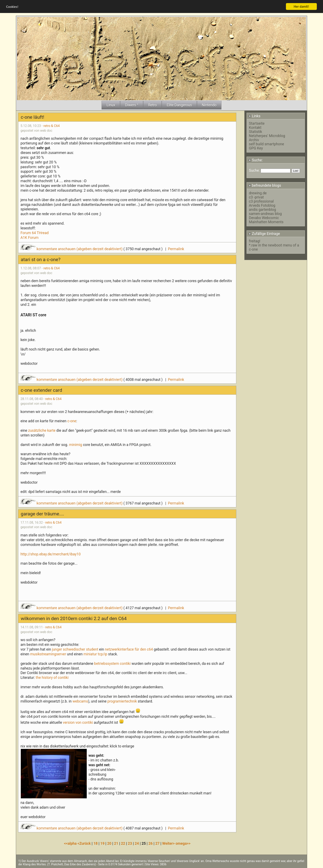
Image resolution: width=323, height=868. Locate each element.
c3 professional (261, 201)
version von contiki (78, 722)
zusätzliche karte (42, 430)
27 (157, 843)
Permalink (176, 249)
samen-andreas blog (265, 213)
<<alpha (71, 843)
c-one (72, 421)
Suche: (256, 160)
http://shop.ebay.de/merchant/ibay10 (50, 554)
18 (96, 843)
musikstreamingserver (48, 654)
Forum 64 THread (35, 233)
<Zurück (85, 843)
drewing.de (258, 193)
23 (130, 843)
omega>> (183, 843)
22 (123, 843)
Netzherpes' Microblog (267, 136)
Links (255, 116)
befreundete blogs (265, 185)
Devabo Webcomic (264, 218)
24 (137, 843)
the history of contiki (52, 677)
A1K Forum (29, 237)
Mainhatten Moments (266, 222)
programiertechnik (122, 701)
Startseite (257, 123)
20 (109, 843)
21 (116, 843)
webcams (80, 701)
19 (102, 843)
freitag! (255, 241)
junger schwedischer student (75, 649)
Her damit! (301, 6)
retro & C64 (52, 126)
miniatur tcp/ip (95, 654)
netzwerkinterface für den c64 (129, 649)
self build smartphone (266, 144)
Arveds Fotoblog (262, 205)
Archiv (254, 140)
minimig (75, 445)
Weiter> (169, 843)
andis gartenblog (262, 209)
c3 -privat (256, 197)
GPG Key (256, 148)
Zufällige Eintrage (264, 233)
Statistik (255, 132)
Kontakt (255, 128)
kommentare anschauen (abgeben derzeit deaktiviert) (72, 249)
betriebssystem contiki (112, 663)
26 (151, 843)
